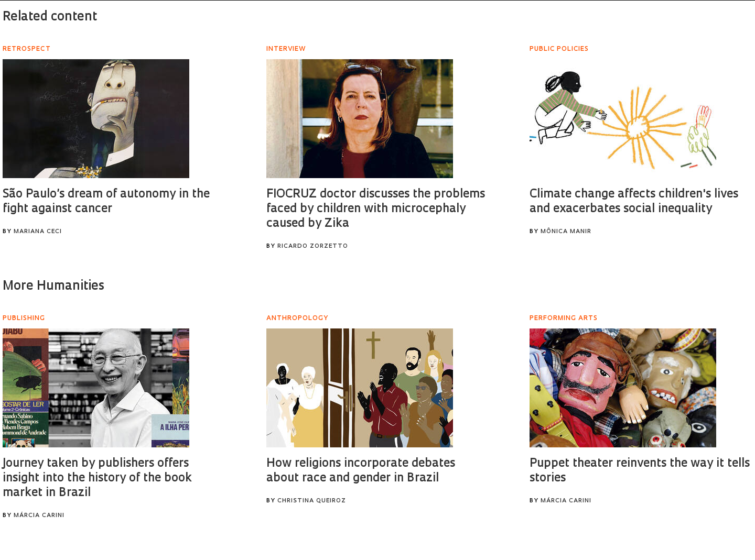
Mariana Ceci (38, 232)
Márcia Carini (39, 516)
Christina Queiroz (312, 501)
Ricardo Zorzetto (313, 246)
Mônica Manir (566, 232)
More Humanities (53, 287)
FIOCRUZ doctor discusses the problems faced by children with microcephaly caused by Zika (376, 209)
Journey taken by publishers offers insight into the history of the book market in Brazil (97, 479)
